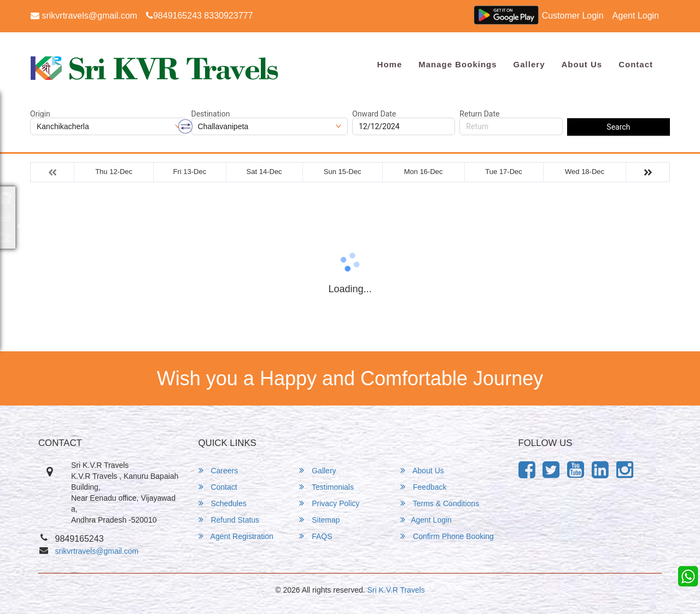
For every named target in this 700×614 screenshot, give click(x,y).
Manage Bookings (457, 64)
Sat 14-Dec (264, 172)
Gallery (529, 64)
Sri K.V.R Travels (396, 590)
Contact (636, 64)
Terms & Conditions (440, 503)
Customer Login (573, 16)
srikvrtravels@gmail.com (84, 16)
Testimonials (326, 487)
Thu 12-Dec (114, 172)
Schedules (223, 503)
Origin (40, 114)
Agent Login (636, 16)
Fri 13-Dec (189, 172)
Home (390, 64)
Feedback (423, 487)
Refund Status (229, 520)
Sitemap (319, 520)
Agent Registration (236, 536)
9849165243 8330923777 (199, 16)
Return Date (479, 114)
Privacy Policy (329, 503)
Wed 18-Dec (585, 172)
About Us (582, 64)
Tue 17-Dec (503, 172)
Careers (218, 470)
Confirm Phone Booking (447, 536)
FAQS (316, 536)
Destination (211, 114)
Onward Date (374, 114)
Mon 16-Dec (424, 172)
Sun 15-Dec (343, 172)
